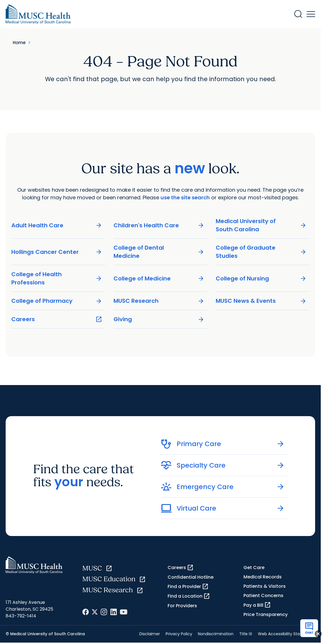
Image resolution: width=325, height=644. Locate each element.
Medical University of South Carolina (261, 225)
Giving (159, 319)
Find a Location (189, 596)
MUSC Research (159, 301)
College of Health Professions (57, 278)
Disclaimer (150, 634)
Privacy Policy (179, 634)
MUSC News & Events (261, 301)
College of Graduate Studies (261, 252)
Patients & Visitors (265, 586)
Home (19, 43)
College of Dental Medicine (159, 252)
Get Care (254, 568)
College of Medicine (159, 279)
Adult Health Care (57, 225)
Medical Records (263, 577)
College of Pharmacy (57, 301)
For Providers (182, 606)
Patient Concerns (263, 596)
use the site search (185, 197)
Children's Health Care (159, 225)
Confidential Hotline (191, 577)
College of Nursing (261, 279)
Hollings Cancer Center (57, 252)
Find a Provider (188, 587)
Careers (57, 319)
